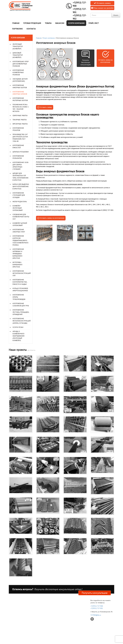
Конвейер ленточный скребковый (18, 208)
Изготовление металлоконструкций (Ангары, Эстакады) (22, 321)
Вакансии (60, 23)
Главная (16, 23)
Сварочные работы (20, 116)
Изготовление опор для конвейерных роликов (21, 64)
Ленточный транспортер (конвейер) (18, 46)
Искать (116, 15)
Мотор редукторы (20, 202)
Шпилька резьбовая (21, 152)
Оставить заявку (102, 3)
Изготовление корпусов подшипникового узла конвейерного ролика (20, 240)
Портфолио (17, 29)
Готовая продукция (32, 23)
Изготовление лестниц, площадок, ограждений (21, 312)
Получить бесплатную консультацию (86, 62)
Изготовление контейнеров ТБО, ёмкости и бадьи (20, 282)
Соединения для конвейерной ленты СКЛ (21, 217)
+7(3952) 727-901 (97, 608)
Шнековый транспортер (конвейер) (18, 55)
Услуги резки (18, 327)
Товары (48, 23)
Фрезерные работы (20, 124)
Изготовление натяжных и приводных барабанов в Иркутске (18, 254)
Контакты (31, 29)
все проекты (31, 350)
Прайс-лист (94, 23)
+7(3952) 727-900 (97, 606)
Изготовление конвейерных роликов (18, 72)
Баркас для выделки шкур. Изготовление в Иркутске (21, 186)
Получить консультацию (95, 593)
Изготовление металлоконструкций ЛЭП (22, 273)
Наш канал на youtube (102, 8)
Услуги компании (76, 23)
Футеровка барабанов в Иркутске (17, 265)
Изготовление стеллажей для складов (19, 195)
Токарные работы (20, 120)
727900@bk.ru (96, 615)
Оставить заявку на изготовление (52, 218)
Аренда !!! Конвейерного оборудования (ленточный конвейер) (18, 336)
